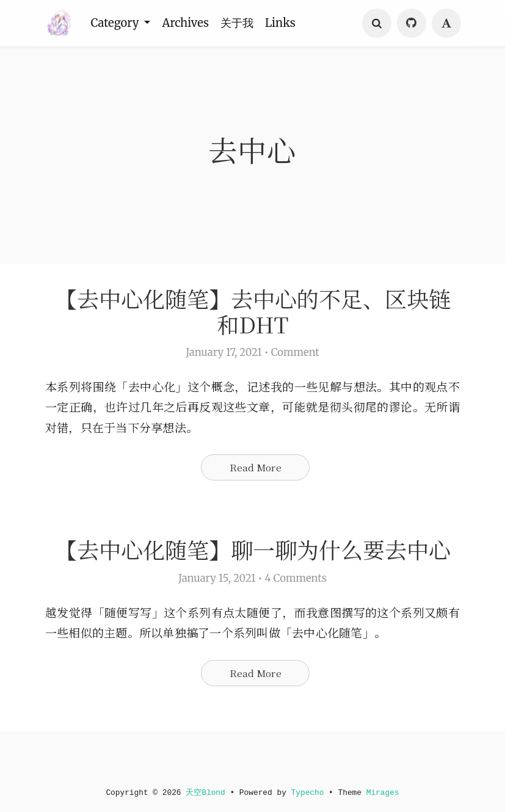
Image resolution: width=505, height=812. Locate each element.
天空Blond (204, 793)
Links (286, 23)
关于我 (242, 23)
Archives (188, 23)
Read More (256, 473)
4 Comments (296, 614)
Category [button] (117, 23)
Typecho (309, 793)
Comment (295, 356)
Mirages (387, 793)
